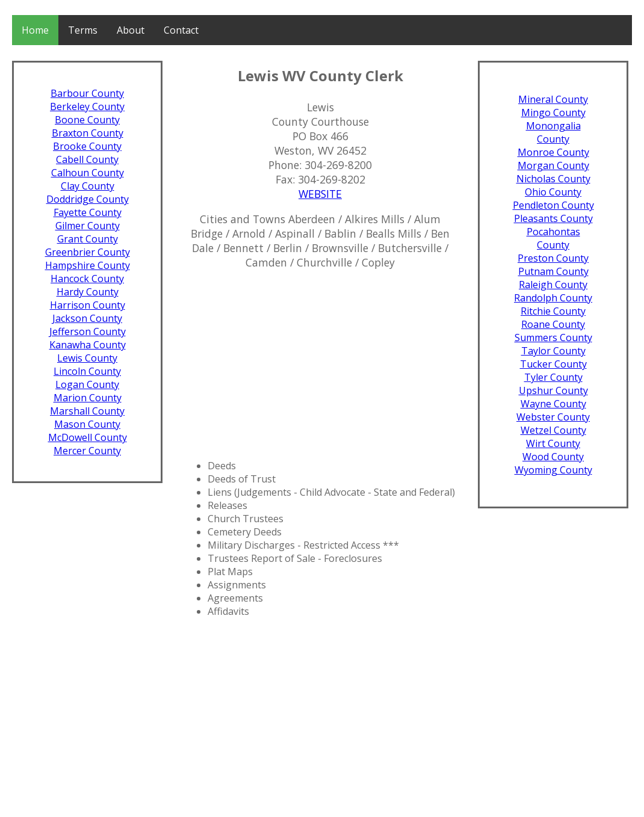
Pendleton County (553, 205)
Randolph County (553, 298)
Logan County (87, 384)
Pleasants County (553, 218)
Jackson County (87, 318)
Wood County (553, 457)
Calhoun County (88, 173)
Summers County (553, 338)
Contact (181, 30)
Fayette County (88, 212)
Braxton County (88, 133)
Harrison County (88, 305)
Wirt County (553, 443)
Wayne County (553, 404)
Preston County (553, 258)
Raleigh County (553, 285)
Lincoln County (87, 371)
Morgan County (553, 165)
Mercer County (87, 451)
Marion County (88, 398)
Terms (83, 30)
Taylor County (553, 351)
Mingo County (553, 113)
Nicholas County (553, 179)
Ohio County (553, 192)
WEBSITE (320, 194)
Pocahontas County (553, 238)
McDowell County (88, 437)
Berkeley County (87, 106)
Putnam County (553, 271)
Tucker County (553, 364)
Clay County (88, 186)
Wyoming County (553, 470)
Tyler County (553, 377)
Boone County (87, 120)
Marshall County (87, 411)
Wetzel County (553, 430)
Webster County (553, 417)
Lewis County (87, 358)
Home (35, 30)
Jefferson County (88, 331)
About (131, 30)
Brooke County (87, 146)
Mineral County (553, 99)
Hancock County (87, 279)
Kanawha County (88, 345)
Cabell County (87, 159)
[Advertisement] (320, 364)
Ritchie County (553, 311)
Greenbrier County (88, 252)
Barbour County (87, 93)
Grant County (88, 239)
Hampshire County (88, 265)
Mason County (87, 424)
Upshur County (553, 390)
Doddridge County (88, 199)
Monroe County (553, 152)
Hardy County (88, 292)
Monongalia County (553, 132)
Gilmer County (88, 226)
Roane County (553, 324)
